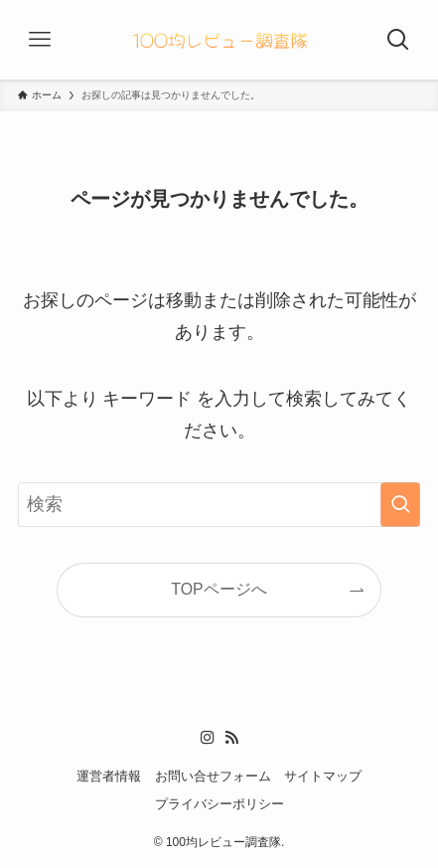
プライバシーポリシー (219, 804)
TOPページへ (219, 589)
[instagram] (208, 738)
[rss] (231, 738)
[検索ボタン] (398, 40)
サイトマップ (323, 776)
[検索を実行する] (400, 505)
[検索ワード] (219, 505)
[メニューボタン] (40, 40)
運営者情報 (109, 776)
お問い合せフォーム (213, 776)
